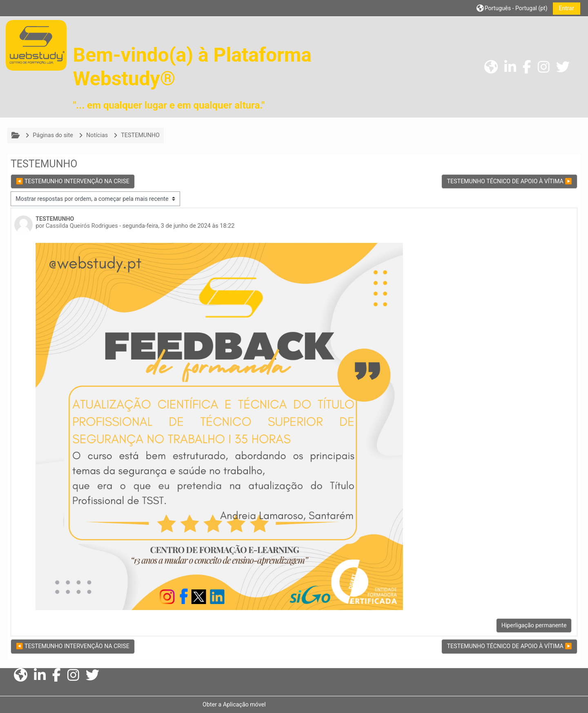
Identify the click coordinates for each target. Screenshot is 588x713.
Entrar (562, 8)
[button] (508, 8)
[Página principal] (36, 45)
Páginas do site (57, 135)
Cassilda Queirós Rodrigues (86, 226)
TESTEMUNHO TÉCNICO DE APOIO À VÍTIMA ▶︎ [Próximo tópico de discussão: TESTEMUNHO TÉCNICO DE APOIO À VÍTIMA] (505, 181)
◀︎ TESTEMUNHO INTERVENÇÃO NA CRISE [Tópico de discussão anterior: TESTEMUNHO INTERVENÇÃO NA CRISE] (77, 181)
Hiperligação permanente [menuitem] (530, 625)
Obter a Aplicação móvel (236, 704)
